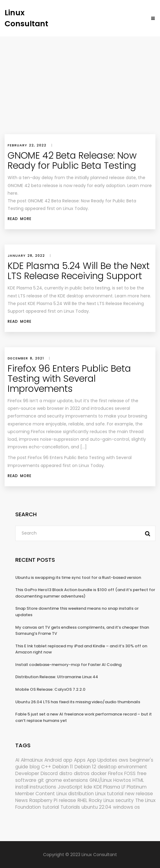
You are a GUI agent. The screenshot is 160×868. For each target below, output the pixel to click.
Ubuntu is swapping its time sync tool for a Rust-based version (78, 577)
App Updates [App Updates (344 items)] (102, 760)
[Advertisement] (80, 82)
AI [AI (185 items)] (17, 760)
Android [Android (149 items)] (53, 760)
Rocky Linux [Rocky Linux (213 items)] (101, 800)
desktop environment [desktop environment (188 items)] (122, 767)
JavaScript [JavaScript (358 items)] (70, 787)
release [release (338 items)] (67, 800)
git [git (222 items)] (41, 780)
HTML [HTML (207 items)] (138, 780)
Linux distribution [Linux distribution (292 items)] (75, 794)
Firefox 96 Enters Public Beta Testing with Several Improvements (69, 379)
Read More (20, 219)
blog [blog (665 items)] (35, 767)
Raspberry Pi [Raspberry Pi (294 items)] (43, 800)
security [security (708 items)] (125, 800)
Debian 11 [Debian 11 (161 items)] (63, 767)
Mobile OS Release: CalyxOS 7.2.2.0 (50, 689)
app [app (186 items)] (68, 760)
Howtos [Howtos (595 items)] (122, 780)
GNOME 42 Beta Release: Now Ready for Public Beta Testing (72, 161)
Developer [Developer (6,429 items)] (27, 773)
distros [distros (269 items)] (82, 773)
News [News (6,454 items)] (22, 800)
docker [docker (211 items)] (99, 773)
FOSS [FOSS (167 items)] (130, 773)
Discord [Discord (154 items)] (49, 773)
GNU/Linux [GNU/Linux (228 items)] (101, 780)
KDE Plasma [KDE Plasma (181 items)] (107, 787)
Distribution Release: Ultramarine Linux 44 (57, 677)
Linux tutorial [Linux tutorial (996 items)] (109, 794)
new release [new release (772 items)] (139, 794)
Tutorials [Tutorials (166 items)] (70, 807)
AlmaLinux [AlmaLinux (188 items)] (32, 760)
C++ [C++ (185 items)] (46, 767)
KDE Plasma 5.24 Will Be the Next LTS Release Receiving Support (79, 271)
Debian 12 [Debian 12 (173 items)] (85, 767)
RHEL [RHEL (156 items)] (82, 800)
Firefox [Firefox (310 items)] (115, 773)
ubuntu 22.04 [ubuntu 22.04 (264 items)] (96, 807)
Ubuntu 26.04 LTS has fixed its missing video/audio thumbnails (78, 702)
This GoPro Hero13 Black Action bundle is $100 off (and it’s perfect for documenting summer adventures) (85, 593)
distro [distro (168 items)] (66, 773)
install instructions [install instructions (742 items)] (36, 787)
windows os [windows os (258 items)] (126, 807)
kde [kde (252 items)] (88, 787)
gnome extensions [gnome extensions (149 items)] (67, 780)
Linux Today (91, 465)
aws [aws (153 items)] (124, 760)
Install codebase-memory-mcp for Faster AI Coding (68, 665)
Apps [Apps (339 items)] (80, 760)
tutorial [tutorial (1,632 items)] (51, 807)
